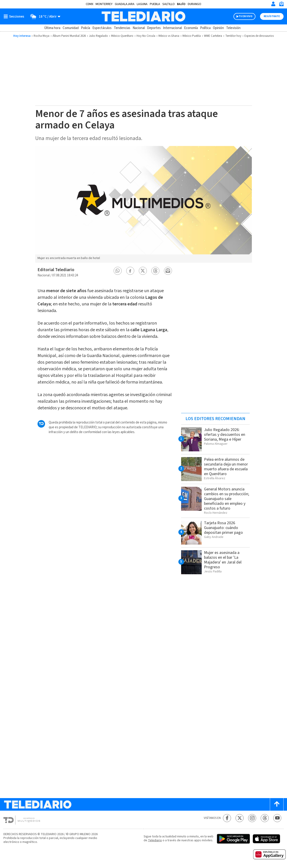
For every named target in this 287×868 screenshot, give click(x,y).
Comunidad (71, 28)
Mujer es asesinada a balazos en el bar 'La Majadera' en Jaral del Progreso (223, 560)
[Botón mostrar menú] (15, 16)
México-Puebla (192, 36)
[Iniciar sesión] (273, 4)
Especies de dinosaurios (259, 36)
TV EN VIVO (245, 16)
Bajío (181, 4)
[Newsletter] (281, 5)
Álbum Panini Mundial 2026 (69, 36)
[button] (118, 271)
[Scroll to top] (277, 804)
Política (205, 28)
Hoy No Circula (146, 36)
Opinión (218, 28)
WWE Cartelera (213, 36)
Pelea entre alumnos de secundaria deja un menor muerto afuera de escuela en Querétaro (226, 467)
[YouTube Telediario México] (277, 818)
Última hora (52, 28)
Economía (191, 28)
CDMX (90, 4)
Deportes (154, 28)
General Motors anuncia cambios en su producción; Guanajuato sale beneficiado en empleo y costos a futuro (227, 499)
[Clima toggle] (44, 16)
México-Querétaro (122, 36)
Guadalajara (125, 4)
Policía (86, 28)
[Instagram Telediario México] (252, 818)
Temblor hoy (233, 36)
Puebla (155, 4)
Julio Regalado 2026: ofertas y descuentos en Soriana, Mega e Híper (225, 435)
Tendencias (122, 28)
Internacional (172, 28)
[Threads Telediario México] (265, 818)
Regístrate (272, 16)
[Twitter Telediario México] (240, 818)
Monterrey (104, 4)
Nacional (139, 28)
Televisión (233, 28)
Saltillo (169, 4)
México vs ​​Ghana (169, 36)
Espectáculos (102, 28)
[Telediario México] (143, 16)
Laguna (142, 4)
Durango (194, 4)
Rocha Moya (42, 36)
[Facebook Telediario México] (227, 818)
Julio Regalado (98, 36)
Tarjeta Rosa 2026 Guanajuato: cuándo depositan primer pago (223, 528)
